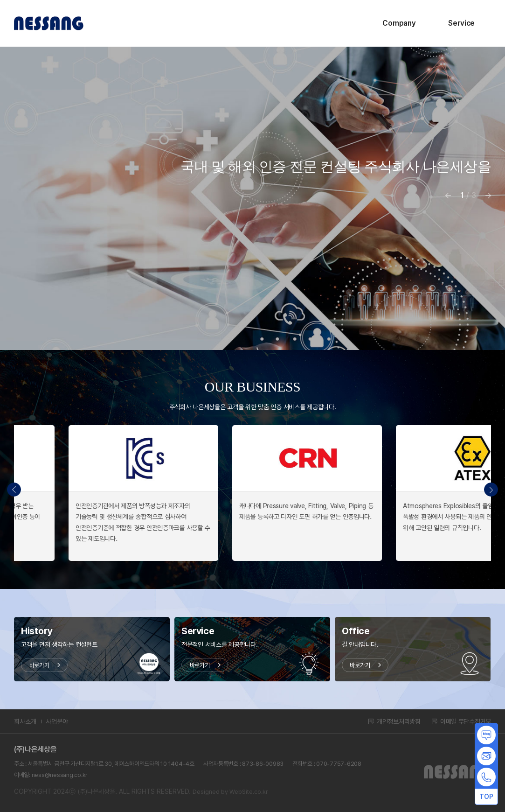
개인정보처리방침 (399, 721)
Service (461, 23)
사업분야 (57, 721)
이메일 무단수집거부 (466, 721)
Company (399, 23)
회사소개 (25, 721)
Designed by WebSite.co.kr (230, 792)
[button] (491, 490)
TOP (486, 797)
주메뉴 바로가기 (0, 0)
